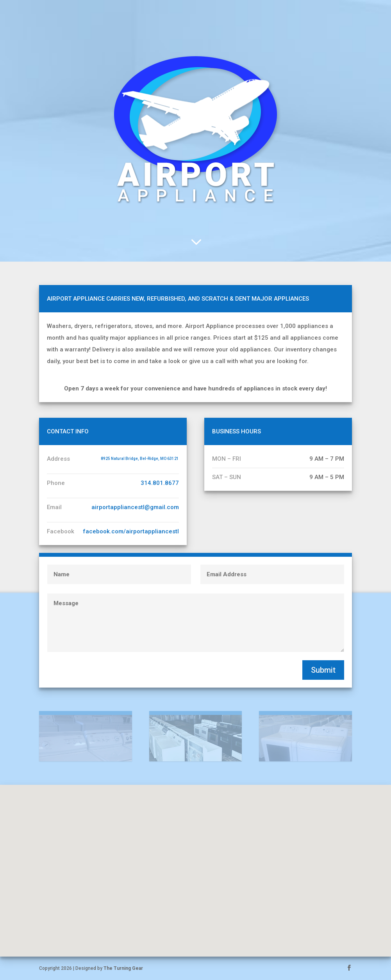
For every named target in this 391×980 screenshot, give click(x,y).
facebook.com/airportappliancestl (131, 531)
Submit (323, 670)
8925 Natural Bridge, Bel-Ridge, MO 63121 (140, 459)
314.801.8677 (160, 483)
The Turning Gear (123, 968)
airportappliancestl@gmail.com (135, 507)
